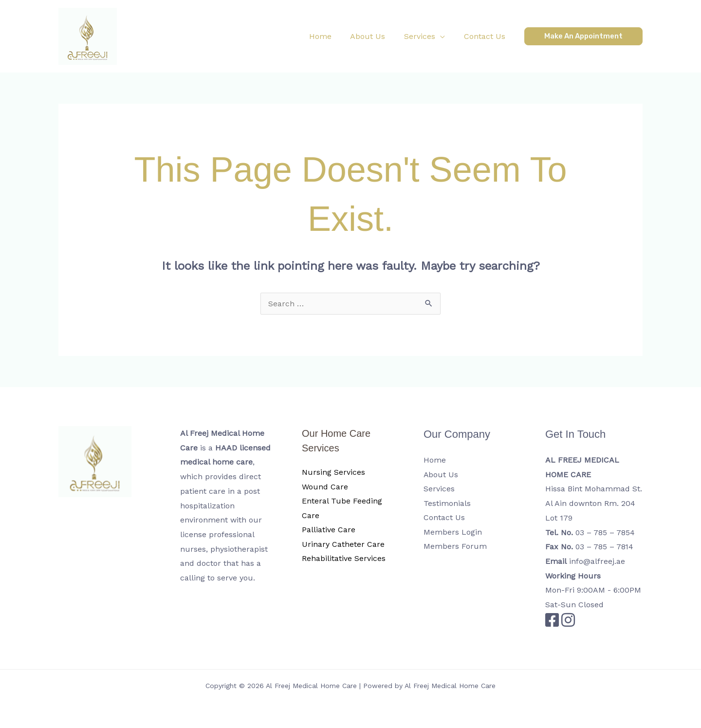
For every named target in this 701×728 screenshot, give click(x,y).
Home (435, 460)
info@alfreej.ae (597, 561)
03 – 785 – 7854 (605, 532)
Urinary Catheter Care (343, 545)
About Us (441, 475)
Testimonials (447, 503)
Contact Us (444, 518)
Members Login (453, 532)
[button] (429, 37)
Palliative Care (329, 530)
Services (439, 489)
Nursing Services (333, 472)
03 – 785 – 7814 (605, 547)
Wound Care (325, 487)
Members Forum (455, 547)
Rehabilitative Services (344, 559)
